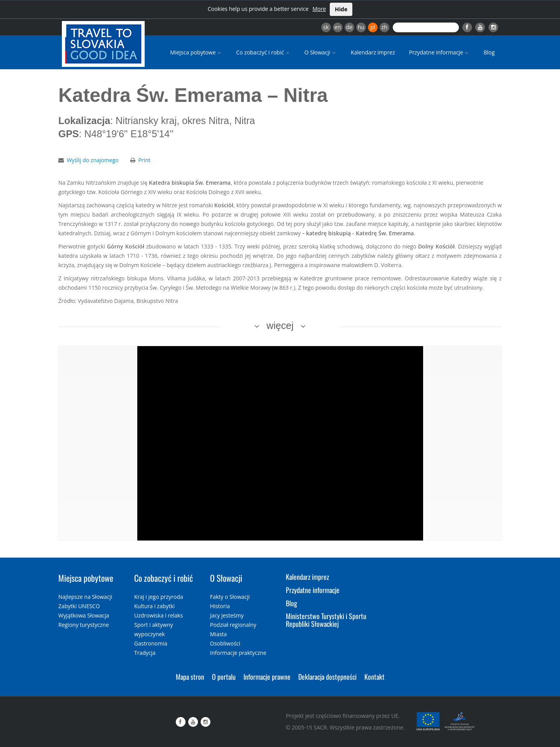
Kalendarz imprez (373, 52)
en (338, 27)
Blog (489, 52)
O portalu (224, 677)
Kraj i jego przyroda (159, 597)
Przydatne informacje (439, 52)
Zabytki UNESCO (79, 606)
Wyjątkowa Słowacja (84, 615)
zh (384, 27)
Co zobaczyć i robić (263, 52)
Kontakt (374, 677)
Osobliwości (225, 643)
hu (361, 27)
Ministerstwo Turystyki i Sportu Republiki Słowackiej (326, 620)
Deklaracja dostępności (327, 677)
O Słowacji (321, 52)
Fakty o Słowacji (230, 597)
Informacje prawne (267, 677)
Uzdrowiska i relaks (158, 615)
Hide (341, 9)
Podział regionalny (233, 625)
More (319, 9)
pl (373, 27)
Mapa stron (190, 677)
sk (326, 27)
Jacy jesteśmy (227, 615)
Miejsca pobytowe (196, 52)
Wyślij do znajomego (93, 160)
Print (144, 160)
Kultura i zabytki (154, 606)
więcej (280, 325)
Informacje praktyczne (238, 653)
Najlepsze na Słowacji (85, 597)
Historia (220, 606)
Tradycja (145, 653)
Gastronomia (151, 643)
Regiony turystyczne (84, 625)
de (349, 27)
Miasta (218, 634)
